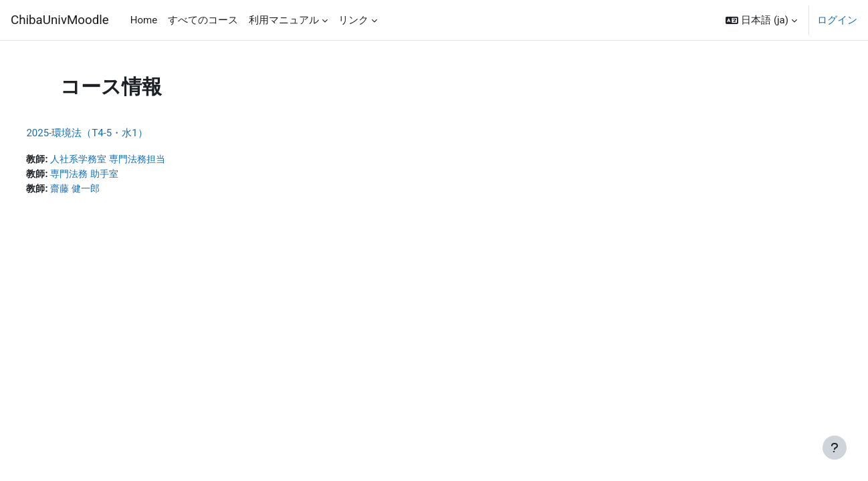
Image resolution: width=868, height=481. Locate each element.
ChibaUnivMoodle (60, 20)
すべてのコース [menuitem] (203, 20)
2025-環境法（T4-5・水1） (117, 133)
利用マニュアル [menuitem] (284, 20)
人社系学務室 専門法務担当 (143, 160)
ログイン (837, 20)
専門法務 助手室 (118, 175)
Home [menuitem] (144, 20)
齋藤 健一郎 (108, 190)
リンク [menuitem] (353, 20)
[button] (761, 20)
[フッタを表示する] (835, 448)
